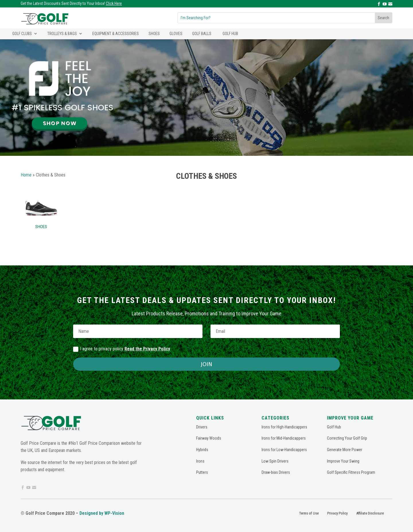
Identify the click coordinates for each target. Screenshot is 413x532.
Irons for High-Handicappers (284, 427)
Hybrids (202, 450)
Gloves (176, 34)
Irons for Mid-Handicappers (284, 438)
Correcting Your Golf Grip (347, 438)
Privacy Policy (337, 513)
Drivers (202, 427)
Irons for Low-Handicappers (284, 450)
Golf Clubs (22, 34)
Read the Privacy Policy (147, 349)
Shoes (154, 34)
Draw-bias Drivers (276, 472)
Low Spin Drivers (275, 461)
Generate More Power (345, 450)
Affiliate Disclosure (370, 513)
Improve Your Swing (343, 461)
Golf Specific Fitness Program (351, 472)
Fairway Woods (209, 438)
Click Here (114, 3)
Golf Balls (202, 34)
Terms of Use (309, 513)
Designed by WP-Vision (102, 513)
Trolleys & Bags (62, 34)
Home (26, 175)
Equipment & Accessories (116, 34)
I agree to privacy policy (122, 349)
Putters (202, 472)
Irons (200, 461)
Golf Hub (230, 34)
